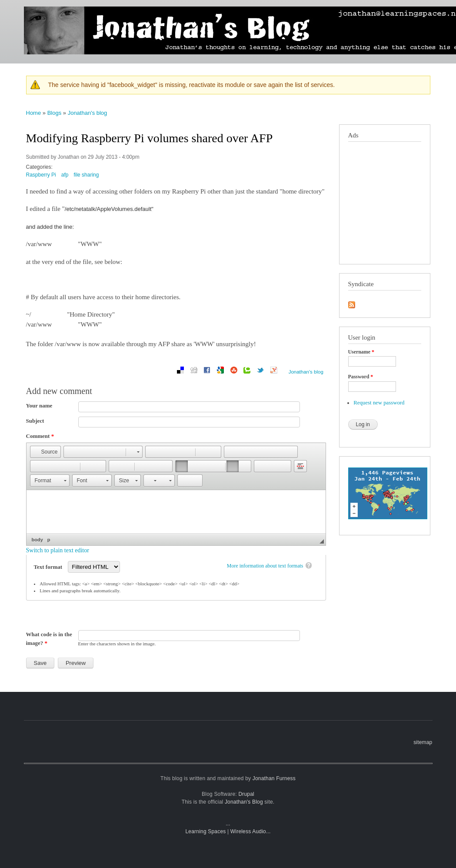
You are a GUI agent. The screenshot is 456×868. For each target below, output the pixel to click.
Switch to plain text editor (58, 550)
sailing (421, 8)
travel (399, 8)
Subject (35, 421)
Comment (40, 436)
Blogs (55, 113)
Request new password (379, 403)
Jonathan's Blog (244, 802)
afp (65, 175)
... (228, 824)
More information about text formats (265, 566)
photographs (307, 8)
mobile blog (270, 8)
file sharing (86, 175)
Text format (49, 567)
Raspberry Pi (41, 175)
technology (371, 8)
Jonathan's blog (88, 113)
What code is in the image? (49, 639)
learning (340, 8)
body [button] (37, 540)
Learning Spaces (206, 831)
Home (34, 113)
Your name (39, 406)
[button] (45, 452)
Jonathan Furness (274, 778)
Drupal (246, 794)
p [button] (49, 540)
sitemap (423, 742)
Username (361, 352)
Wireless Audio (248, 831)
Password (361, 377)
